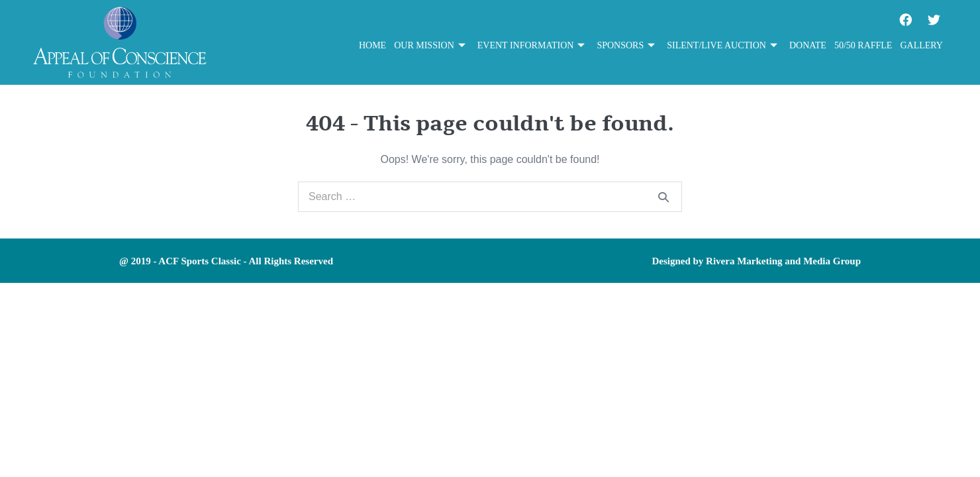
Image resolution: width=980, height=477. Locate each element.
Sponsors (626, 46)
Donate (808, 45)
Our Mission (430, 46)
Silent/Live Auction (722, 46)
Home (372, 45)
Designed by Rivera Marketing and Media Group (756, 261)
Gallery (921, 45)
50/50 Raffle (863, 45)
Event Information (531, 46)
